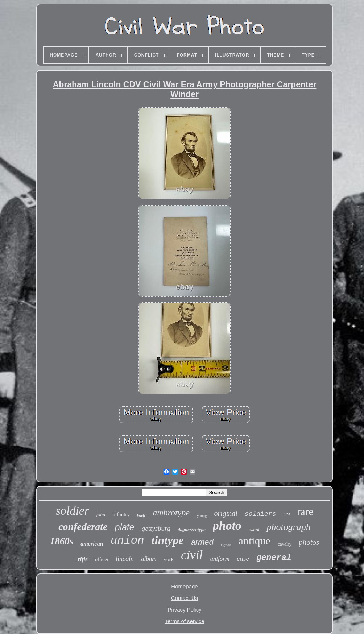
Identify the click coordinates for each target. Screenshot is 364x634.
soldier (73, 511)
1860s (62, 541)
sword (254, 530)
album (149, 559)
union (127, 541)
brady (141, 516)
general (274, 558)
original (226, 513)
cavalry (285, 544)
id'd (286, 515)
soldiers (260, 514)
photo (227, 525)
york (169, 559)
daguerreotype (192, 529)
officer (102, 560)
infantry (121, 514)
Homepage (184, 586)
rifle (83, 559)
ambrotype (171, 513)
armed (202, 542)
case (243, 558)
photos (309, 542)
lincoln (125, 559)
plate (124, 527)
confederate (83, 527)
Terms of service (184, 621)
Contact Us (185, 598)
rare (305, 511)
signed (226, 545)
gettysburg (156, 528)
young (202, 515)
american (92, 544)
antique (255, 541)
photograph (288, 527)
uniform (220, 559)
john (101, 515)
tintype (168, 540)
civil (192, 555)
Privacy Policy (184, 610)
